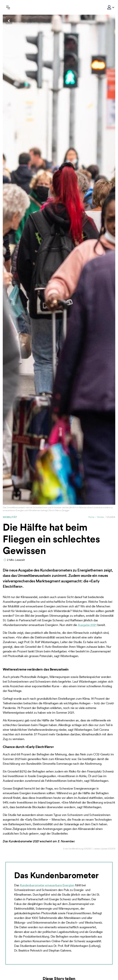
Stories (100, 517)
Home (91, 517)
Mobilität (10, 517)
